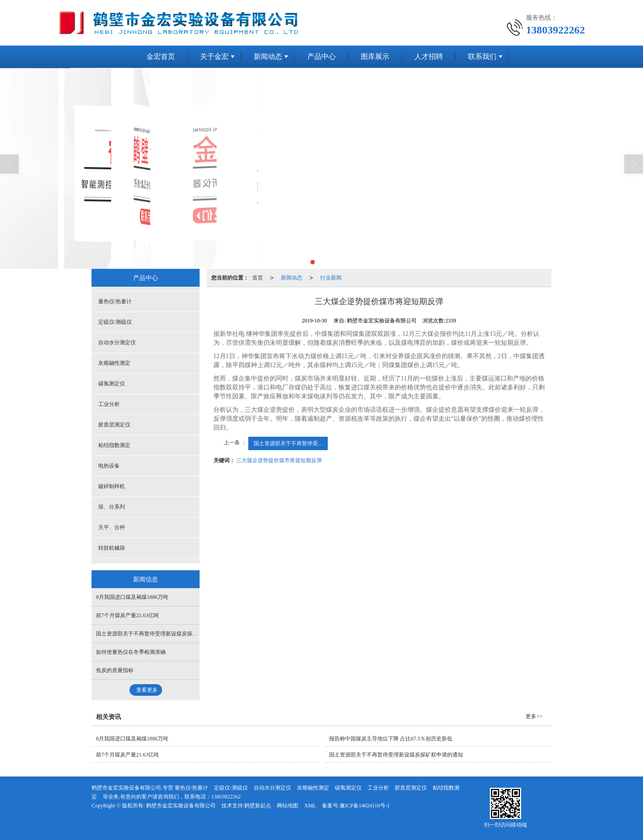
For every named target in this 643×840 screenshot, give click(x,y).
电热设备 (109, 466)
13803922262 (226, 797)
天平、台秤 (112, 527)
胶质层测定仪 (114, 425)
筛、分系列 (112, 507)
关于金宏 (214, 56)
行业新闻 (331, 278)
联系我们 (482, 56)
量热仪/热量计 (115, 301)
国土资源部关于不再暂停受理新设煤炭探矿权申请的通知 (163, 634)
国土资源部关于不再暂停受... (288, 443)
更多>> (534, 716)
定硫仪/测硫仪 (115, 322)
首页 (258, 278)
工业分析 (109, 404)
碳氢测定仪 (112, 384)
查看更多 (147, 690)
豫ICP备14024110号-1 (365, 806)
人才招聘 (429, 56)
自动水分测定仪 (117, 343)
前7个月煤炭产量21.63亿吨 (127, 615)
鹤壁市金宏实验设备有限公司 (181, 806)
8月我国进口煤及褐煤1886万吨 (132, 597)
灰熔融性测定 (114, 363)
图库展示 (375, 56)
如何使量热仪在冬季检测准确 (131, 652)
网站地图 (288, 806)
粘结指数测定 (114, 445)
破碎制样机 (112, 486)
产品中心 (321, 56)
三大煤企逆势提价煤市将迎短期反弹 (279, 460)
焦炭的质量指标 (115, 670)
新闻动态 (268, 56)
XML (310, 806)
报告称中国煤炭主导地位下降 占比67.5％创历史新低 (391, 739)
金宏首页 (161, 56)
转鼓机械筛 (112, 548)
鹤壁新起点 (258, 806)
